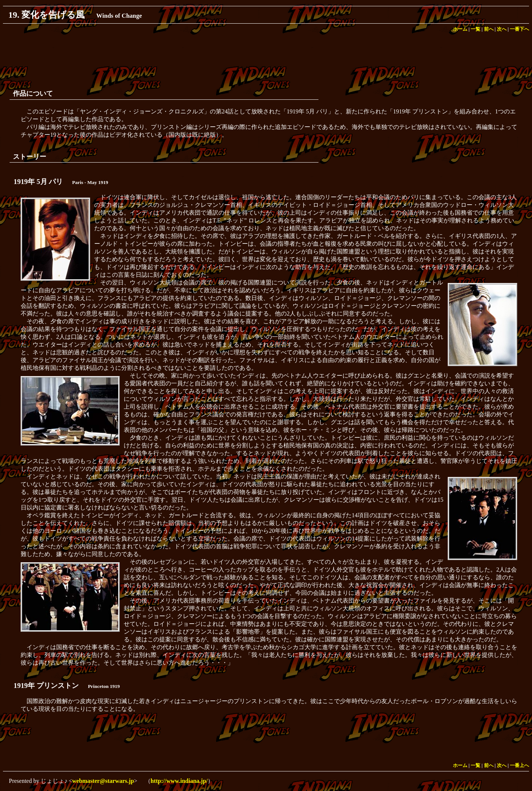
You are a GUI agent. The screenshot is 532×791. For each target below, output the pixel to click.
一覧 (475, 29)
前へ (489, 29)
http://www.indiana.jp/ (179, 781)
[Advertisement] (266, 58)
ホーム (460, 29)
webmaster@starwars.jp (103, 781)
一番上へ (519, 766)
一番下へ (519, 29)
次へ (502, 29)
